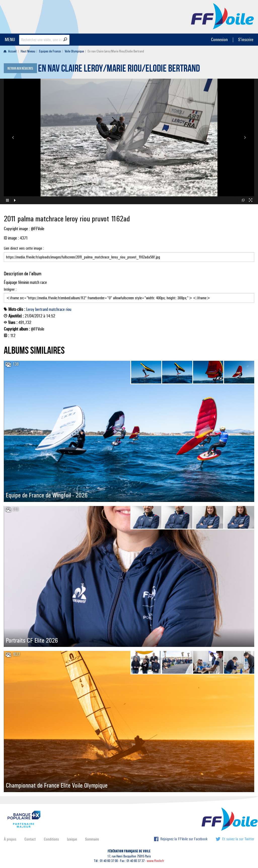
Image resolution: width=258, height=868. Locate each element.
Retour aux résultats (20, 69)
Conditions (51, 839)
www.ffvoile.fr (155, 861)
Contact (30, 839)
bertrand (42, 309)
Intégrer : (129, 295)
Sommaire (92, 839)
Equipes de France (50, 51)
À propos (10, 839)
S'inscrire (246, 39)
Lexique (72, 839)
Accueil (10, 51)
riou (68, 309)
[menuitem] (11, 51)
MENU (10, 39)
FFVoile (223, 16)
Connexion (219, 39)
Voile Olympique (74, 51)
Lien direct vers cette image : (129, 254)
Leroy (30, 309)
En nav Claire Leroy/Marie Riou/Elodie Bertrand (119, 70)
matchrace (57, 309)
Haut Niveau (28, 51)
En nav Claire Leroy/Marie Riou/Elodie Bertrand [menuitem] (116, 51)
